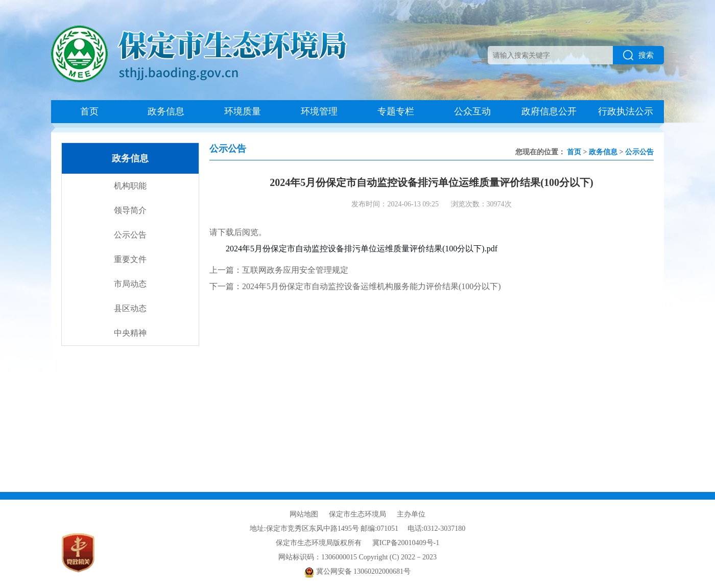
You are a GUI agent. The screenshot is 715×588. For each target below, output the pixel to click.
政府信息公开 (549, 111)
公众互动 (472, 111)
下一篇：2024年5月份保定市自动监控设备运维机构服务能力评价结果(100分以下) (355, 286)
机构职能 (130, 186)
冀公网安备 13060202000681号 (357, 571)
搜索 (638, 55)
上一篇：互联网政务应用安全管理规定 (279, 270)
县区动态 (130, 308)
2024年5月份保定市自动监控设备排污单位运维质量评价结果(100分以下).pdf (362, 249)
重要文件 (130, 259)
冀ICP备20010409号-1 (406, 543)
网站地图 (304, 514)
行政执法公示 (626, 111)
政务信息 (166, 111)
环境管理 (319, 111)
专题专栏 (396, 111)
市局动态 (130, 284)
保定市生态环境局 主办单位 (377, 514)
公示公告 (130, 235)
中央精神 (130, 333)
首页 (89, 111)
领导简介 (130, 210)
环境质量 (243, 111)
